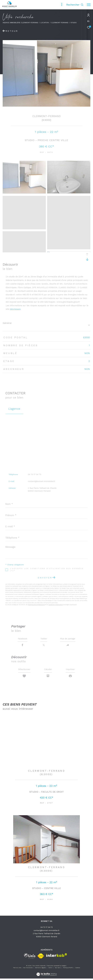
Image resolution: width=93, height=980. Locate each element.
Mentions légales (41, 969)
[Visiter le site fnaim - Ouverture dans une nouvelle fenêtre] (41, 957)
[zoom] (24, 193)
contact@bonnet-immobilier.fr (42, 481)
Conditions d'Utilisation (56, 605)
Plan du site (17, 969)
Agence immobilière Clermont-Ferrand (20, 23)
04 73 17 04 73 (35, 474)
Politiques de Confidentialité (36, 605)
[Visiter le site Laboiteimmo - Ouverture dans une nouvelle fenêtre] (47, 974)
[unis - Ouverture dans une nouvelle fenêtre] (30, 957)
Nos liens (58, 969)
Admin (51, 969)
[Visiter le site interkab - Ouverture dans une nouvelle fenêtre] (57, 957)
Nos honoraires (28, 969)
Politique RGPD (68, 969)
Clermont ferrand (60, 23)
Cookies (78, 969)
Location (45, 23)
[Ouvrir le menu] (89, 5)
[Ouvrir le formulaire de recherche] (75, 5)
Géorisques (15, 309)
